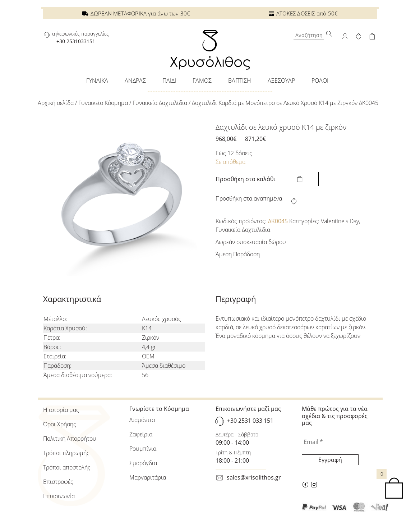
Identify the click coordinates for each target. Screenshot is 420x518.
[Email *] (336, 442)
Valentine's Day (340, 221)
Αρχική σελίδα (56, 103)
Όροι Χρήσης (60, 424)
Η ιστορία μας (61, 410)
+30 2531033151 (76, 41)
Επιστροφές (58, 482)
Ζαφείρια (141, 434)
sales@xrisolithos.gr (254, 477)
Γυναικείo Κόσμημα (103, 103)
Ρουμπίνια (143, 449)
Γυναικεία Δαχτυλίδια (160, 103)
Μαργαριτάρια (148, 477)
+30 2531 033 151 (250, 421)
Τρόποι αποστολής (67, 467)
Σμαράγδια (143, 463)
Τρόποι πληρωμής (66, 453)
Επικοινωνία (59, 496)
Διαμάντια (142, 420)
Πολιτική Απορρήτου (70, 439)
